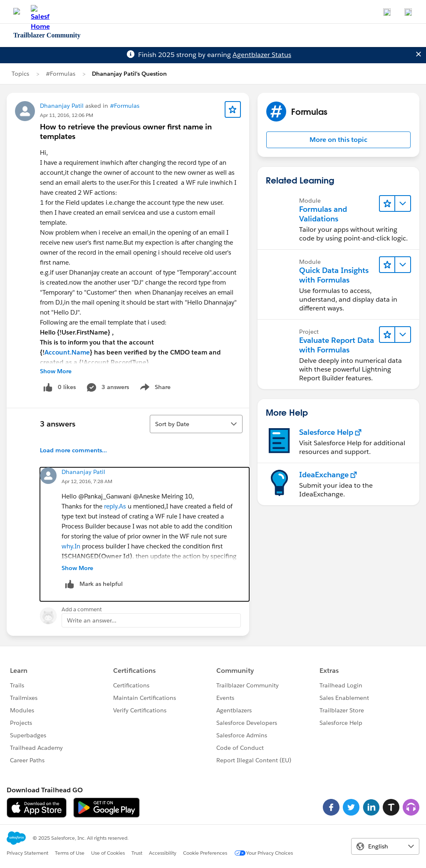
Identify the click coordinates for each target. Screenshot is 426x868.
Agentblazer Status (262, 55)
